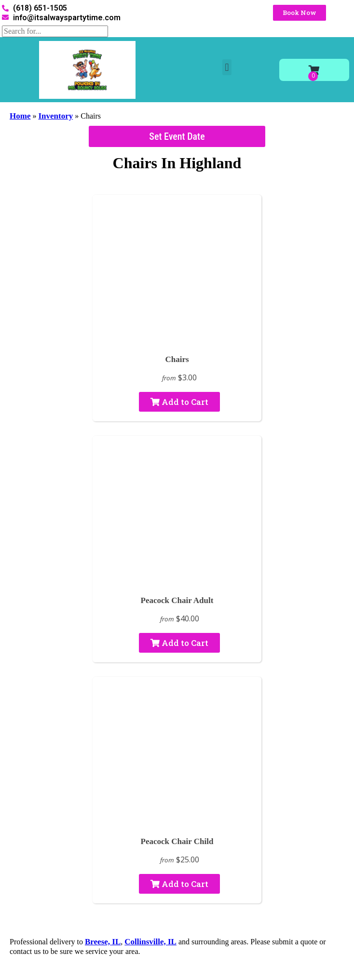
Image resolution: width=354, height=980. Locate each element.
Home (20, 116)
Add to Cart (179, 402)
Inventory (55, 116)
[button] (227, 67)
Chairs (177, 359)
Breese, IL (103, 942)
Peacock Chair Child (177, 841)
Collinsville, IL (150, 942)
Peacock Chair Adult (177, 600)
